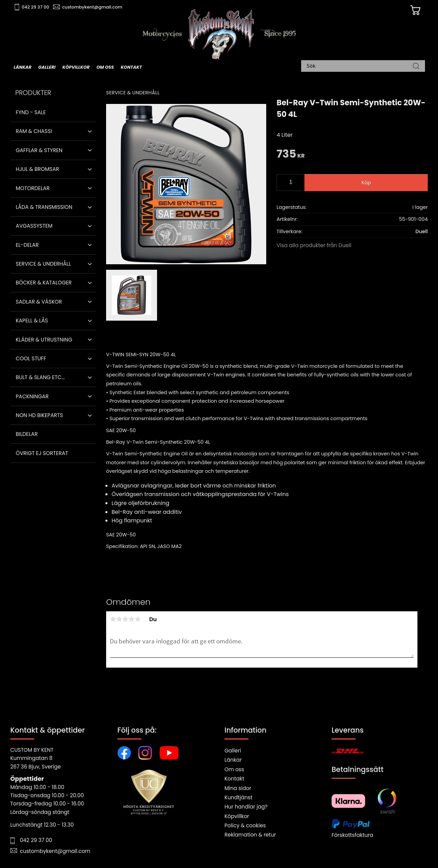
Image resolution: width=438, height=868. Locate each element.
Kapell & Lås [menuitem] (32, 321)
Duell (422, 231)
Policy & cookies (245, 825)
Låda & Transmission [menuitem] (44, 207)
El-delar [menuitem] (27, 245)
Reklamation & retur (250, 835)
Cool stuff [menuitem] (31, 358)
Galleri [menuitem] (47, 67)
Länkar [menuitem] (23, 67)
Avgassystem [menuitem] (34, 226)
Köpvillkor (237, 816)
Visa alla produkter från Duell (314, 245)
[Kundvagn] (414, 11)
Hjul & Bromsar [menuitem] (37, 169)
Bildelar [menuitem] (27, 434)
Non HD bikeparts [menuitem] (39, 415)
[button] (90, 131)
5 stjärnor (138, 619)
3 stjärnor (125, 619)
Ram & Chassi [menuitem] (34, 131)
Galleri (233, 751)
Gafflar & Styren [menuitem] (39, 150)
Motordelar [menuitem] (33, 188)
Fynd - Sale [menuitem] (31, 112)
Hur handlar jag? (246, 807)
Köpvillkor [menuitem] (76, 67)
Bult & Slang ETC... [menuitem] (40, 377)
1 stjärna (113, 619)
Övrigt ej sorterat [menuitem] (42, 453)
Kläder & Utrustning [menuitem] (44, 340)
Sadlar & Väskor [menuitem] (39, 302)
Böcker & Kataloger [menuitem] (44, 283)
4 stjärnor (131, 619)
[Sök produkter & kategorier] (360, 67)
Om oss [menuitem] (105, 67)
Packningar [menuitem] (32, 396)
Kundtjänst (239, 797)
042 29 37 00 (36, 7)
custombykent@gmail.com (93, 7)
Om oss (234, 769)
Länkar (233, 760)
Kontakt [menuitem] (131, 67)
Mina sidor (238, 788)
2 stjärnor (119, 619)
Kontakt (234, 779)
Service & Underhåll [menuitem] (43, 264)
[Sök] (416, 67)
